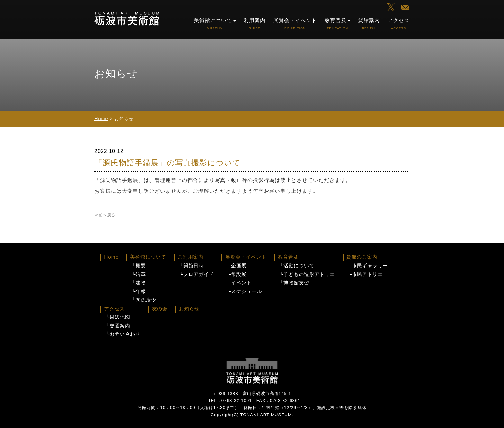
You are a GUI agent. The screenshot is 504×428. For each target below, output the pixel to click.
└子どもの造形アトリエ (307, 274)
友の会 (160, 309)
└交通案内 (118, 326)
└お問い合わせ (123, 334)
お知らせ (189, 309)
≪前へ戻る (105, 215)
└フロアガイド (197, 274)
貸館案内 (369, 24)
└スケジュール (244, 291)
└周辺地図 (118, 317)
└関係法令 (144, 300)
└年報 (139, 291)
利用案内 (255, 24)
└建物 (139, 283)
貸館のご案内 (362, 257)
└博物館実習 (295, 283)
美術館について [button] (215, 24)
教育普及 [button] (337, 24)
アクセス (399, 24)
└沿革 (139, 274)
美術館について (148, 257)
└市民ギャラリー (368, 266)
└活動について (297, 266)
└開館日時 (191, 266)
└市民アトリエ (366, 274)
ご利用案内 (191, 257)
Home (101, 119)
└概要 (139, 266)
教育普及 (288, 257)
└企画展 (237, 266)
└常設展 (237, 274)
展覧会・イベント (295, 24)
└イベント (239, 283)
